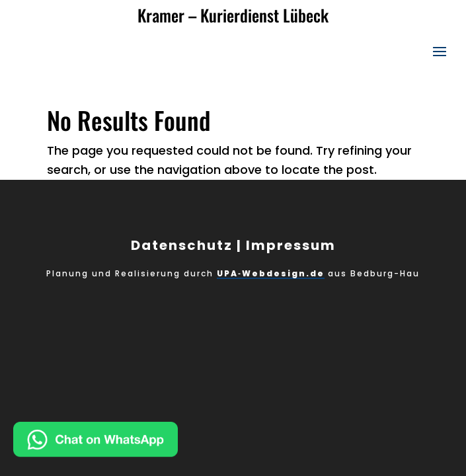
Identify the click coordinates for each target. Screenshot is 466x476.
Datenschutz (182, 245)
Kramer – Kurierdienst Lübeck (233, 15)
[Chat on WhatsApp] (138, 442)
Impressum (291, 245)
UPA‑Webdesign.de (271, 273)
